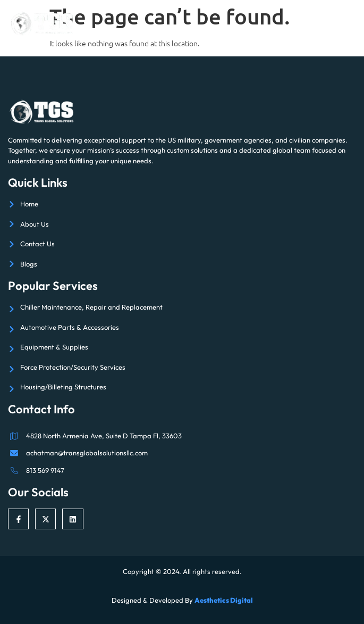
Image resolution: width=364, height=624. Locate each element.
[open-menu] (349, 23)
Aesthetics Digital (224, 600)
